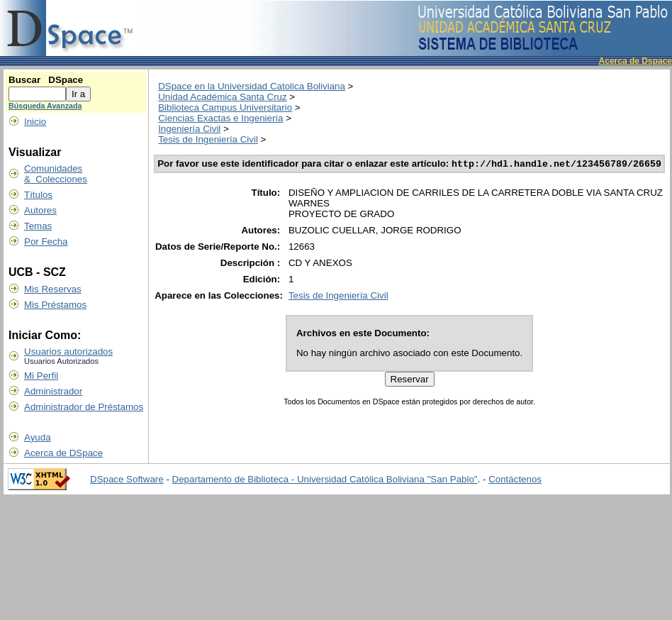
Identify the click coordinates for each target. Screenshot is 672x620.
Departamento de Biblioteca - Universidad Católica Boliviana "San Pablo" (325, 479)
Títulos (38, 195)
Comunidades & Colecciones (56, 174)
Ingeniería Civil (189, 129)
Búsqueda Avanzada (45, 106)
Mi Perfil (41, 376)
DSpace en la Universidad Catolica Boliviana (252, 86)
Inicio (35, 122)
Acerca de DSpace (63, 453)
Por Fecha (46, 242)
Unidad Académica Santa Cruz (223, 97)
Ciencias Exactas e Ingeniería (220, 118)
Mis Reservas (53, 289)
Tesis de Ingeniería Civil (208, 139)
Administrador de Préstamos (84, 407)
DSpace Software (127, 479)
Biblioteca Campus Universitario (225, 107)
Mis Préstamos (55, 305)
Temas (38, 226)
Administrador (53, 391)
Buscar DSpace (46, 80)
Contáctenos (515, 479)
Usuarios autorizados (68, 351)
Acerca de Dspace (635, 61)
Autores (40, 210)
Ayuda (38, 437)
